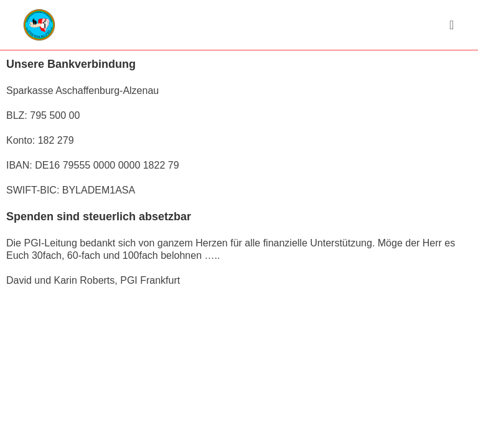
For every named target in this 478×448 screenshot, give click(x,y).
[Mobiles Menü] (452, 25)
